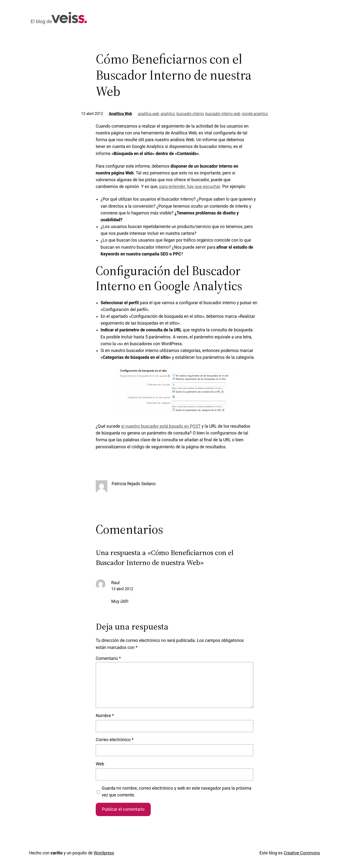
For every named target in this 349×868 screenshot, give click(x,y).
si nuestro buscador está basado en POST (161, 426)
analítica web (148, 114)
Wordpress (104, 853)
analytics (168, 114)
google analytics (255, 114)
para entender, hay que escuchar (190, 187)
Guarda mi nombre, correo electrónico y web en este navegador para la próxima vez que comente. (176, 792)
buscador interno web (223, 114)
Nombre (105, 716)
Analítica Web (120, 114)
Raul (115, 583)
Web (100, 764)
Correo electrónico (115, 740)
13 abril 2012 (122, 589)
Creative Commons (302, 853)
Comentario (108, 658)
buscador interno (190, 114)
